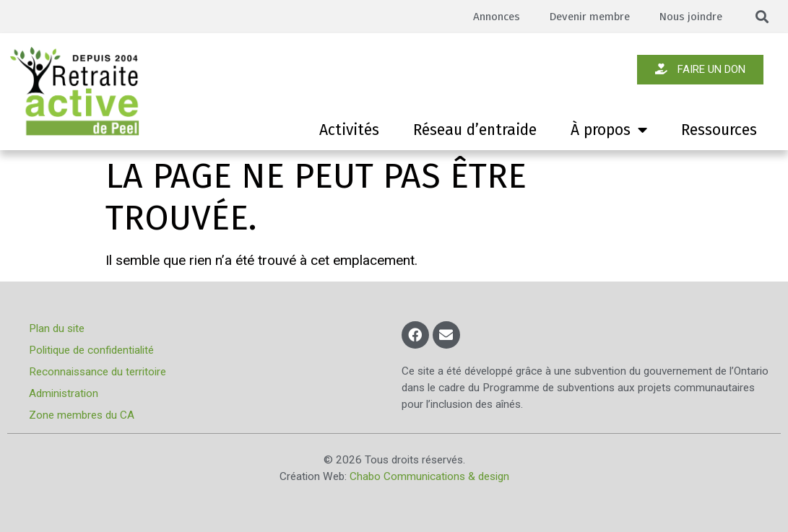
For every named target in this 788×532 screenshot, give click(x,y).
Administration (64, 393)
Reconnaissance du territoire (98, 372)
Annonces (493, 17)
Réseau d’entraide (475, 130)
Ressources (719, 130)
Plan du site (57, 328)
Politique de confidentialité (91, 350)
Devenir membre (587, 17)
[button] (762, 17)
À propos (609, 130)
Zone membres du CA (82, 415)
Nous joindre (690, 17)
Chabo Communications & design (429, 476)
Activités (349, 130)
